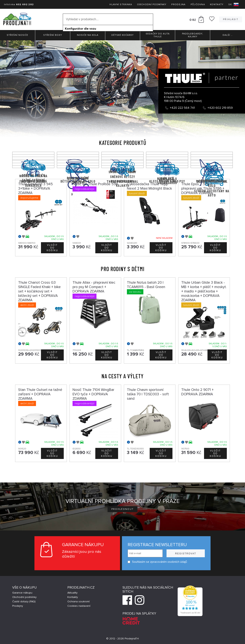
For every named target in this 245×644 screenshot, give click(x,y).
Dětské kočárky (122, 35)
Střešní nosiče (17, 35)
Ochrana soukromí (78, 601)
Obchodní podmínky (152, 4)
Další (228, 35)
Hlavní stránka (121, 4)
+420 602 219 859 (220, 108)
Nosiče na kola (88, 35)
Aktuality (72, 593)
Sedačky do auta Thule (158, 35)
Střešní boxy (53, 35)
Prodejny (18, 606)
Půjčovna (198, 4)
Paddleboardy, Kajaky (193, 35)
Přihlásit (231, 19)
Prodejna (178, 4)
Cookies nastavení (79, 606)
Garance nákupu (22, 593)
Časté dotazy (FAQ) (24, 601)
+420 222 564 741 (182, 108)
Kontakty (217, 4)
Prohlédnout (123, 509)
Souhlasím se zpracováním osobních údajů (157, 562)
